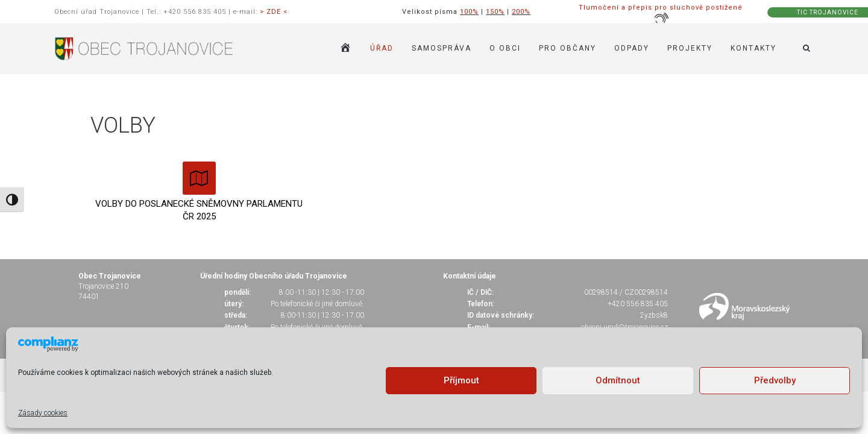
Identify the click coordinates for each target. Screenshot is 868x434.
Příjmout (461, 380)
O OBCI (505, 48)
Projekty (690, 48)
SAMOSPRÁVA (442, 48)
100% (469, 12)
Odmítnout (618, 380)
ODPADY (632, 48)
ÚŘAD (382, 48)
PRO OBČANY (568, 48)
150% (495, 12)
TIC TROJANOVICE (828, 12)
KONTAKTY (753, 48)
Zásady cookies (43, 413)
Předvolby (775, 380)
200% (521, 12)
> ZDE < (274, 12)
